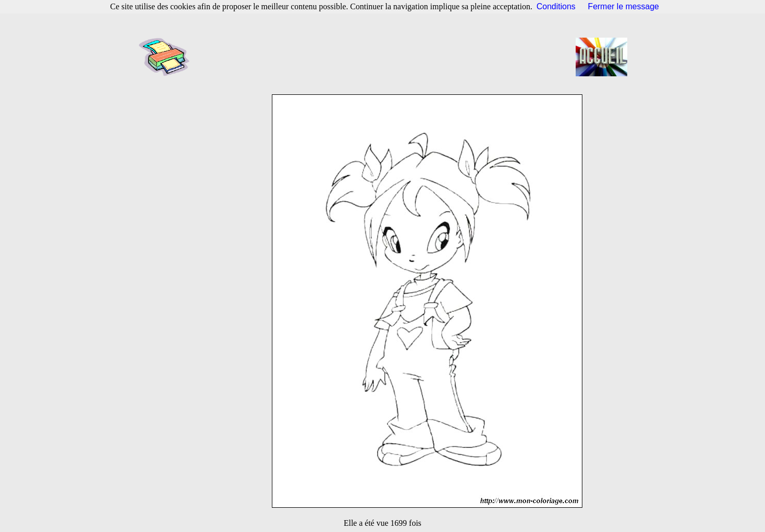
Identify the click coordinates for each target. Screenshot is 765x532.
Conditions (556, 6)
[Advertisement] (386, 57)
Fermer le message (624, 6)
